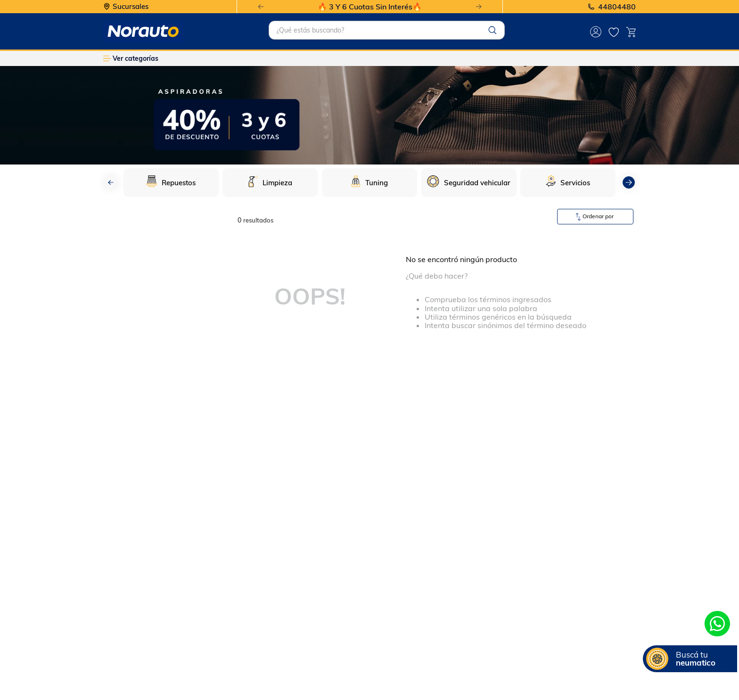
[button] (690, 659)
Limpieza (277, 183)
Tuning (377, 183)
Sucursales (131, 7)
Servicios (575, 183)
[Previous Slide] (261, 7)
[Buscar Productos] (493, 30)
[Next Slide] (479, 7)
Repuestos (179, 183)
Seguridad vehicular (477, 183)
